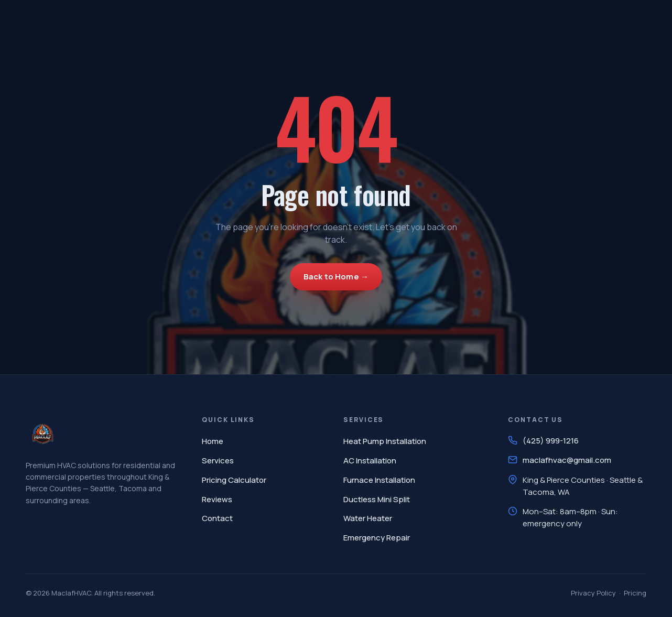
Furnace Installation (379, 480)
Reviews (217, 499)
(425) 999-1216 (551, 441)
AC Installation (370, 461)
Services (218, 461)
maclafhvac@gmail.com (567, 460)
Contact (217, 518)
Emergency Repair (377, 538)
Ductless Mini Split (377, 499)
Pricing (635, 593)
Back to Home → (336, 277)
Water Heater (368, 518)
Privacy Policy (593, 593)
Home (213, 441)
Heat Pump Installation (385, 441)
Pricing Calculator (234, 480)
